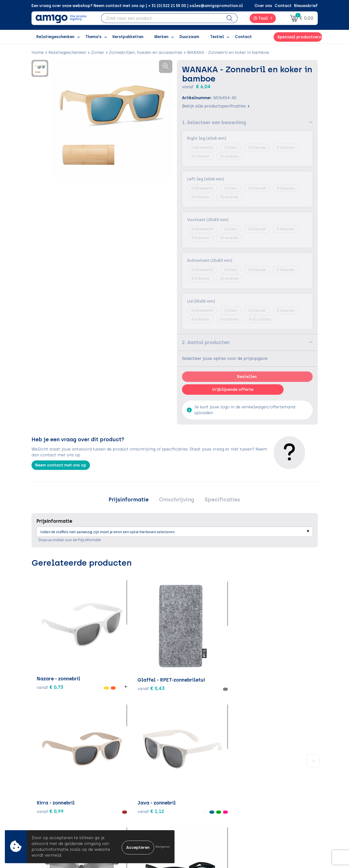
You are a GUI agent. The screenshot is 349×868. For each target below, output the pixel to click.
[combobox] (162, 18)
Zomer (98, 52)
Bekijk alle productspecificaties (216, 106)
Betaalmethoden (199, 786)
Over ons (263, 6)
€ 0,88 (235, 660)
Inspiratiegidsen (128, 794)
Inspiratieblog (126, 786)
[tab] (132, 500)
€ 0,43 (98, 643)
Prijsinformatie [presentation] (132, 500)
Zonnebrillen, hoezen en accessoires (146, 52)
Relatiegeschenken (67, 52)
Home (38, 52)
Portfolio (120, 816)
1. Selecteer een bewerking (214, 122)
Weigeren (163, 847)
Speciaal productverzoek (300, 37)
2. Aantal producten (206, 342)
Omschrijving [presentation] (177, 500)
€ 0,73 (45, 646)
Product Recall (197, 808)
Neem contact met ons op (61, 465)
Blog (116, 823)
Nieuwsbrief (306, 6)
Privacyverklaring (270, 794)
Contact (283, 6)
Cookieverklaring (269, 786)
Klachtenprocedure (201, 801)
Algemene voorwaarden (276, 779)
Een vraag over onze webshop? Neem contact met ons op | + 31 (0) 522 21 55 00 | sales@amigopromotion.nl (137, 6)
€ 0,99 (145, 643)
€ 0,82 (283, 653)
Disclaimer (263, 801)
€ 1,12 (188, 646)
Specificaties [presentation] (219, 500)
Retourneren (194, 794)
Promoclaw (123, 801)
